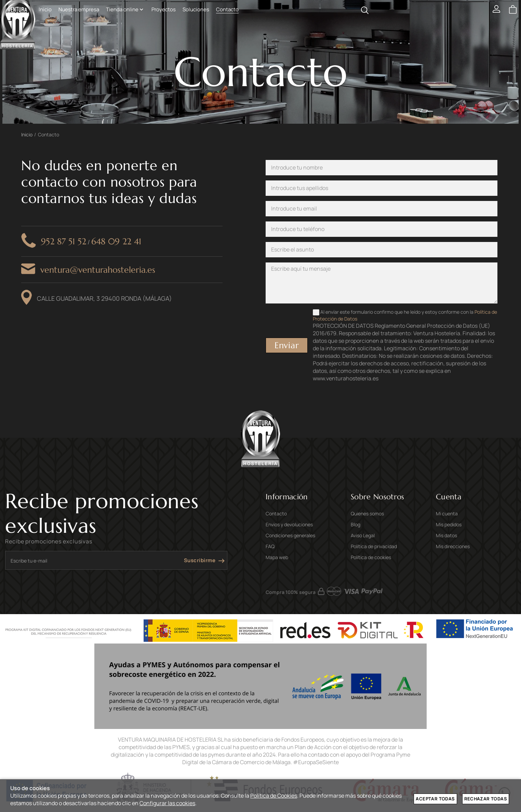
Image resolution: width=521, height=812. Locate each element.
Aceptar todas (435, 799)
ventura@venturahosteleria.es (98, 270)
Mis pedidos (449, 524)
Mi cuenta (447, 513)
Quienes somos (367, 513)
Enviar (287, 345)
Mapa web (277, 557)
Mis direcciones (453, 546)
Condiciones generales (290, 535)
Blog (356, 524)
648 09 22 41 (116, 241)
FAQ (270, 546)
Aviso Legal (363, 535)
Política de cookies (371, 557)
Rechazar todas (486, 799)
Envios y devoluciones (289, 524)
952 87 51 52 (64, 241)
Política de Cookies (274, 796)
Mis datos (446, 535)
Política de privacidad (374, 546)
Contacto (276, 513)
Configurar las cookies (167, 803)
